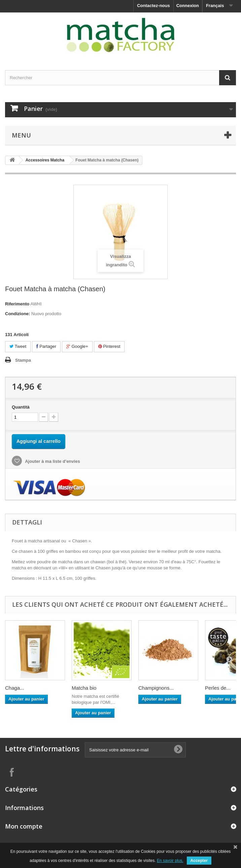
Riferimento (17, 304)
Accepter (199, 861)
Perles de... (218, 688)
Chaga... (15, 688)
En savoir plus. (170, 861)
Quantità (21, 407)
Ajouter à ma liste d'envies (52, 461)
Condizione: (18, 314)
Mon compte (24, 826)
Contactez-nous (153, 6)
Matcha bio (84, 688)
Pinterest (109, 346)
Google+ (77, 346)
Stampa (23, 360)
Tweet (18, 346)
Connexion (188, 6)
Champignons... (156, 688)
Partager (46, 346)
